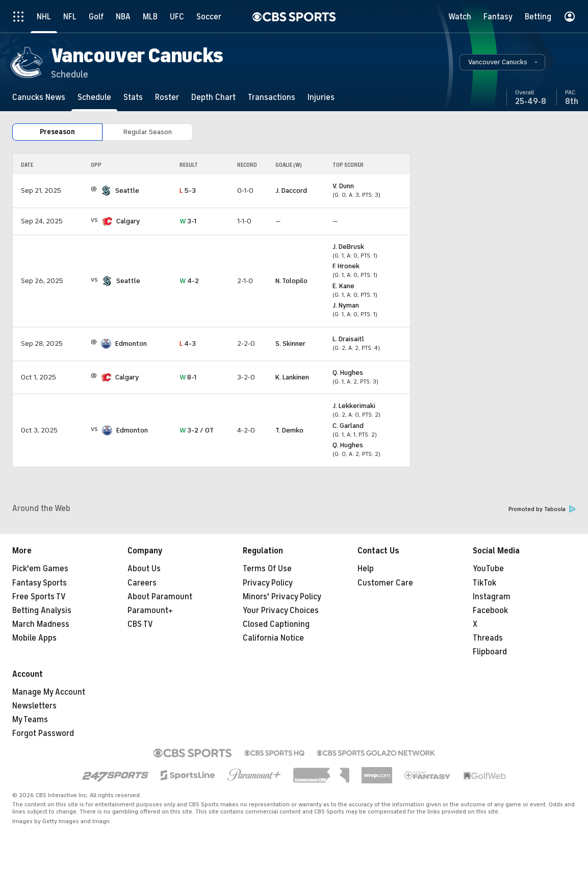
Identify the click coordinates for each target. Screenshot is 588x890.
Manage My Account (49, 692)
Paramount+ (150, 611)
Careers (142, 583)
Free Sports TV (39, 597)
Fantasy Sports (40, 583)
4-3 (188, 344)
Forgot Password (43, 733)
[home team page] (106, 191)
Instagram (492, 597)
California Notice (273, 638)
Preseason (57, 132)
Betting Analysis (42, 611)
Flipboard (490, 652)
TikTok (484, 583)
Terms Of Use (267, 569)
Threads (488, 638)
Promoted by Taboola (542, 509)
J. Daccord (291, 190)
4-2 (189, 281)
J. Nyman (346, 305)
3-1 (188, 221)
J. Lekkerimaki (354, 406)
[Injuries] (321, 97)
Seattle (127, 190)
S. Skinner (290, 344)
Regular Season (148, 132)
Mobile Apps (34, 638)
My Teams (30, 720)
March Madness (41, 624)
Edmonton (131, 344)
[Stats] (133, 97)
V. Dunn (343, 186)
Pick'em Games (40, 569)
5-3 (188, 190)
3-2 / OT (197, 430)
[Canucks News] (39, 97)
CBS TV (140, 624)
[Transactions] (272, 97)
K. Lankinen (292, 377)
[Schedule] (94, 97)
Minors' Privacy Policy (282, 597)
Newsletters (34, 706)
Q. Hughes (348, 373)
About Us (144, 569)
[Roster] (167, 97)
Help (366, 569)
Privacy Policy (268, 583)
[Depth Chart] (213, 97)
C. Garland (348, 426)
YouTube (488, 569)
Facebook (490, 611)
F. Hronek (346, 266)
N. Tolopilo (291, 281)
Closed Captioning (276, 624)
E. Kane (343, 286)
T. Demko (289, 430)
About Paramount (160, 597)
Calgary (128, 221)
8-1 (188, 377)
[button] (502, 62)
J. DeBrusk (348, 247)
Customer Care (385, 583)
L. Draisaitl (348, 339)
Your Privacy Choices (281, 611)
